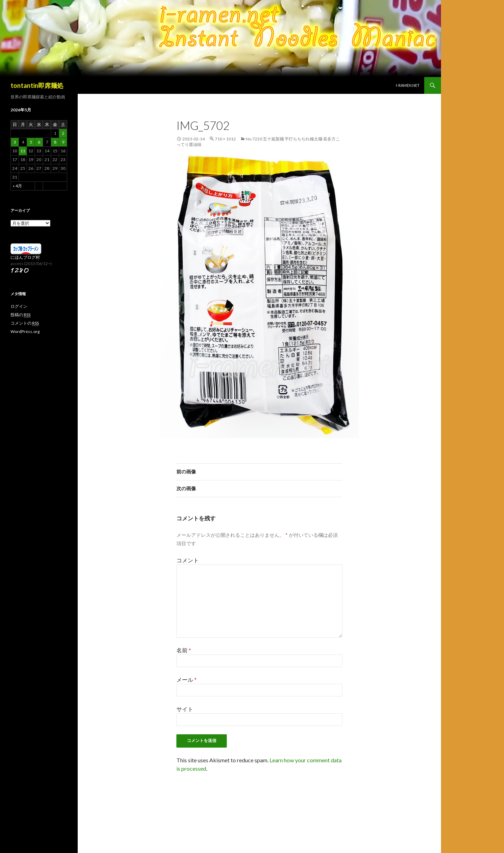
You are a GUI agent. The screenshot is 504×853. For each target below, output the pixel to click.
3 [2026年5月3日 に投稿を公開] (15, 142)
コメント (188, 560)
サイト (185, 709)
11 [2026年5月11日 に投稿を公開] (23, 151)
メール (187, 679)
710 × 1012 (225, 139)
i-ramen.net (408, 85)
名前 (184, 650)
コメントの (25, 323)
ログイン (19, 306)
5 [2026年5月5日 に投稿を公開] (31, 142)
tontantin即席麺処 (37, 85)
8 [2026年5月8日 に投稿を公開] (55, 142)
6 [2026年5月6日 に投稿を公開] (39, 142)
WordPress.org (25, 331)
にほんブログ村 (25, 257)
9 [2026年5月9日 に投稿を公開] (63, 142)
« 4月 (17, 186)
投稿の (20, 315)
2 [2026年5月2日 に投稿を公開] (63, 133)
